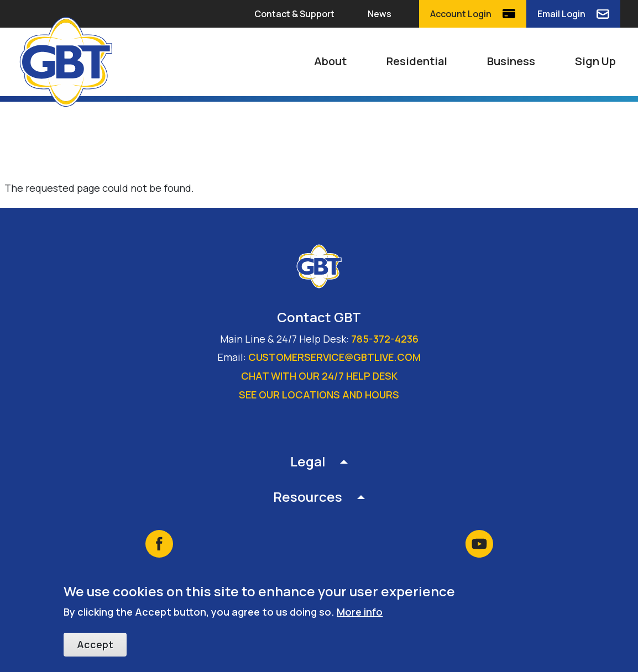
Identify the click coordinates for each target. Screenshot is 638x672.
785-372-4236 (385, 339)
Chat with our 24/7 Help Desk (319, 376)
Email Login (561, 14)
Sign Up (595, 61)
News (380, 14)
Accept (95, 645)
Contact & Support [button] (294, 14)
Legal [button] (308, 461)
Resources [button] (308, 497)
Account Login (461, 14)
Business (511, 61)
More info (360, 612)
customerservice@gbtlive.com (334, 357)
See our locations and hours (319, 395)
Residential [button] (417, 61)
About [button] (330, 61)
